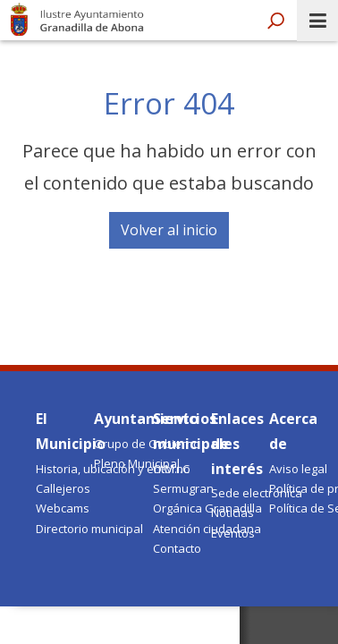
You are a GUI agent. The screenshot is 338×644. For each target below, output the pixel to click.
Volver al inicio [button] (169, 230)
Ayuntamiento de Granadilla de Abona (78, 18)
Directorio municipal (89, 529)
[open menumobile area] (317, 21)
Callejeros (63, 488)
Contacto (177, 548)
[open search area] (276, 21)
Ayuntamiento (146, 419)
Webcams (63, 508)
